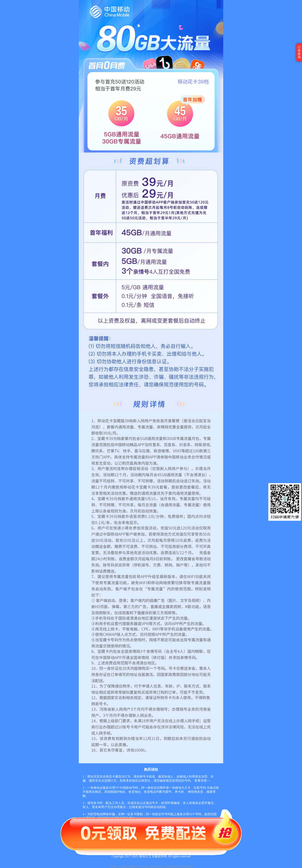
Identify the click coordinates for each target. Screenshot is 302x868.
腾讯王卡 (147, 867)
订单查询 (299, 52)
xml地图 (130, 867)
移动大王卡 (138, 867)
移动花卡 (160, 867)
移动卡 (177, 867)
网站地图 (122, 867)
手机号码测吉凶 (186, 867)
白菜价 (154, 867)
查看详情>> (202, 781)
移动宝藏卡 (169, 867)
